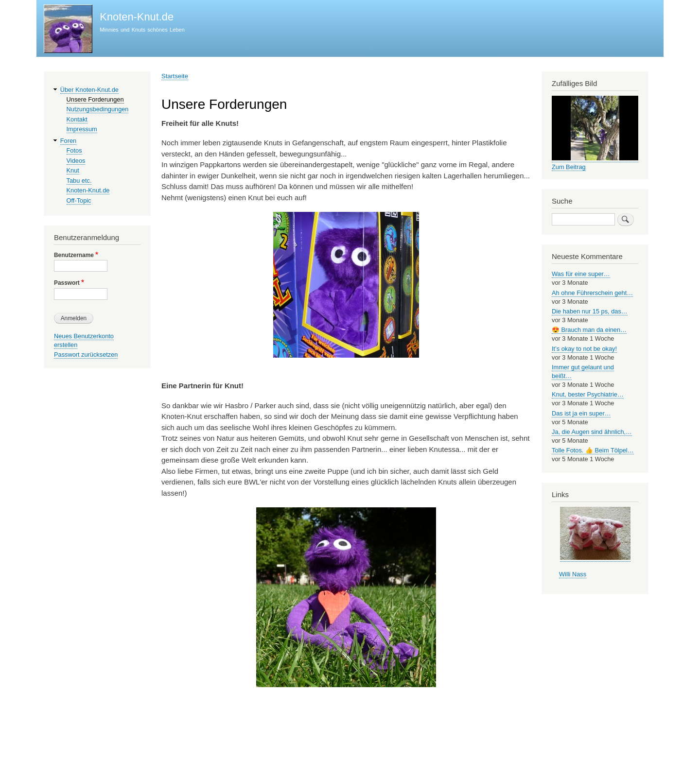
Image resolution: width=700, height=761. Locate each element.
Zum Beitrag (569, 167)
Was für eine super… (581, 274)
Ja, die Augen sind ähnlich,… (592, 432)
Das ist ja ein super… (581, 413)
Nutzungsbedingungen (98, 109)
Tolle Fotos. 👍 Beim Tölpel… (593, 450)
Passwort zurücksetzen (86, 355)
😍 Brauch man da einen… (589, 330)
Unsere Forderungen (95, 99)
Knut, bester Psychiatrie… (588, 394)
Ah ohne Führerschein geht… (592, 293)
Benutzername (74, 255)
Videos (76, 161)
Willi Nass (573, 574)
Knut (73, 170)
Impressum (82, 129)
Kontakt (77, 119)
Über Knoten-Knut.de (89, 90)
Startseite (175, 76)
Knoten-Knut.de (137, 17)
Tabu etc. (79, 181)
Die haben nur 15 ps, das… (590, 311)
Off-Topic (79, 200)
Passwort (67, 283)
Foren (68, 141)
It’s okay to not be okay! (584, 349)
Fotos (74, 150)
